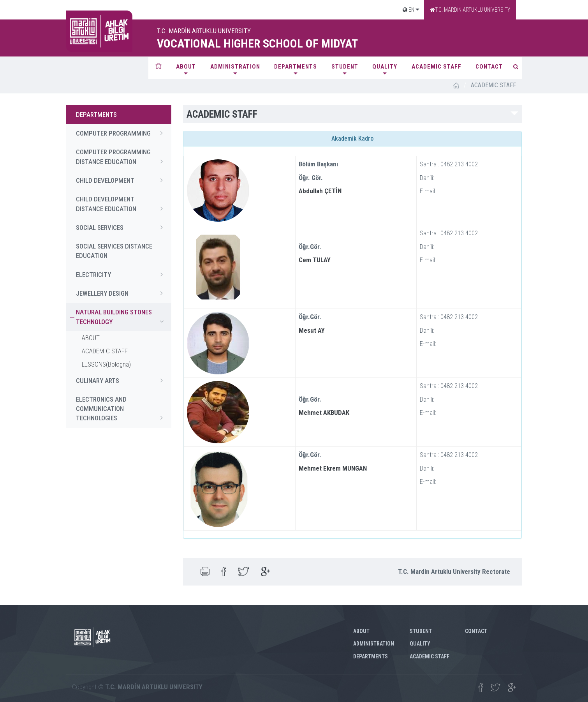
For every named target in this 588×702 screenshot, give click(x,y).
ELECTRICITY (122, 274)
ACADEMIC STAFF (437, 67)
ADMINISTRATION (235, 67)
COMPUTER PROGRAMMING (122, 133)
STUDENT (345, 67)
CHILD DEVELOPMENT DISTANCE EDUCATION (122, 204)
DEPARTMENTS (296, 67)
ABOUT (186, 67)
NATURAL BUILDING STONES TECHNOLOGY (122, 317)
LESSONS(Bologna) (106, 364)
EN (408, 10)
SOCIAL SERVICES (122, 227)
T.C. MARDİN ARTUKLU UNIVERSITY (470, 10)
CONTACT (489, 67)
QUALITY (385, 67)
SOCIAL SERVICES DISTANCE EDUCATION (114, 251)
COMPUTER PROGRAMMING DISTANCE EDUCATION (122, 157)
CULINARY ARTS (122, 380)
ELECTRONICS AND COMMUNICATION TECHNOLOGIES (122, 409)
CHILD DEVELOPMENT (122, 180)
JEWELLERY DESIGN (122, 293)
